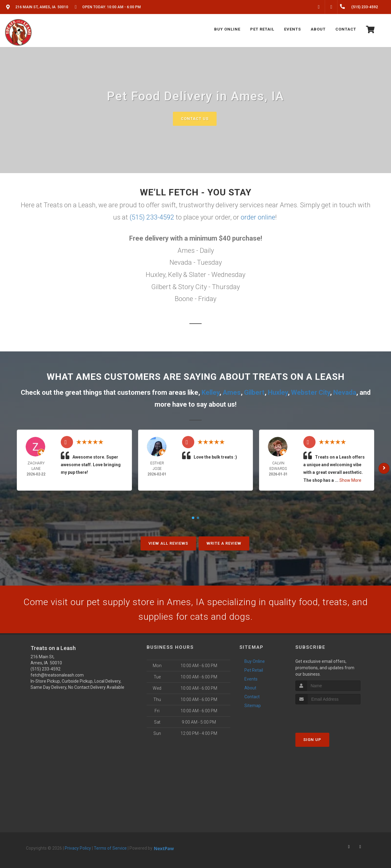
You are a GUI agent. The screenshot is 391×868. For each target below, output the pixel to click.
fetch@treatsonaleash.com (57, 675)
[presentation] (328, 716)
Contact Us (195, 119)
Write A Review (224, 543)
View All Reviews (168, 543)
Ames (232, 392)
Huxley (278, 392)
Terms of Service (110, 848)
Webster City (311, 392)
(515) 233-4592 (152, 217)
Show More (350, 480)
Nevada (345, 392)
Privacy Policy (78, 848)
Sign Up (312, 740)
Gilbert (254, 392)
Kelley (210, 392)
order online (258, 217)
